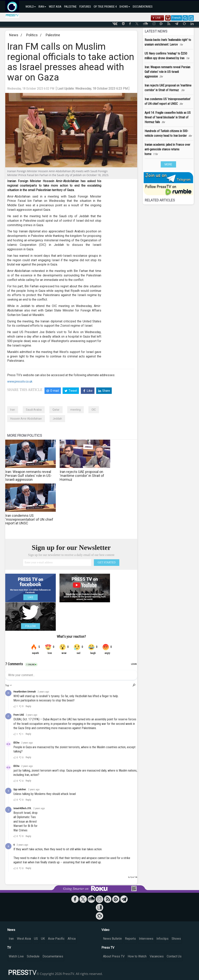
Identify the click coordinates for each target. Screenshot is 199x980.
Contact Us (174, 956)
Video (105, 930)
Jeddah (57, 419)
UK (43, 939)
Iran (13, 410)
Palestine (53, 35)
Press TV (108, 948)
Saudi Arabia (34, 410)
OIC (94, 410)
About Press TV (114, 956)
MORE (168, 164)
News (14, 35)
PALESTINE (70, 7)
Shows (176, 939)
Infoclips (162, 939)
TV (9, 948)
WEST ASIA (55, 7)
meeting (75, 410)
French (176, 18)
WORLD (31, 7)
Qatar (56, 410)
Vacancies (157, 956)
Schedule (33, 956)
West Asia (24, 939)
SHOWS (125, 7)
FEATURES (85, 7)
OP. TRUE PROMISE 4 (105, 7)
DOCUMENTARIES (143, 7)
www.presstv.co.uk (20, 382)
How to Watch (137, 956)
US (36, 939)
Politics (32, 35)
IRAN (42, 7)
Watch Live (16, 956)
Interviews (146, 939)
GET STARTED (107, 562)
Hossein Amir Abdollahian (26, 419)
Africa (72, 939)
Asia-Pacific (56, 939)
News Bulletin (112, 939)
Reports (130, 939)
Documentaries (53, 956)
